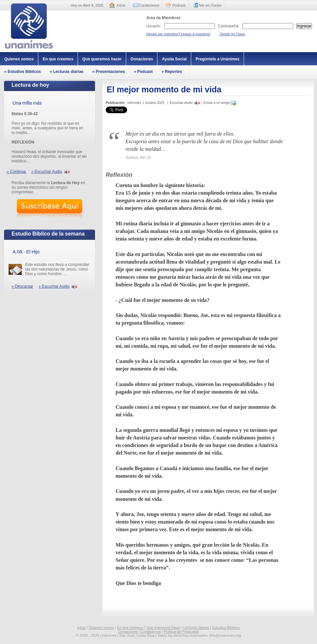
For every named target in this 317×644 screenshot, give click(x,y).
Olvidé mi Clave (232, 34)
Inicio (121, 5)
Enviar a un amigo (220, 103)
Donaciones (142, 59)
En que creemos (58, 59)
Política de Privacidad (181, 631)
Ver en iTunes (210, 5)
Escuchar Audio (181, 103)
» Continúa (17, 172)
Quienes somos (19, 59)
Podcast (179, 5)
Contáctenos (149, 5)
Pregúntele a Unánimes (217, 59)
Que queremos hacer (102, 59)
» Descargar (22, 286)
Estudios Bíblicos (226, 628)
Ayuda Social (174, 59)
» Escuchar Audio (47, 172)
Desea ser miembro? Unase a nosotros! (178, 34)
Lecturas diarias (196, 628)
